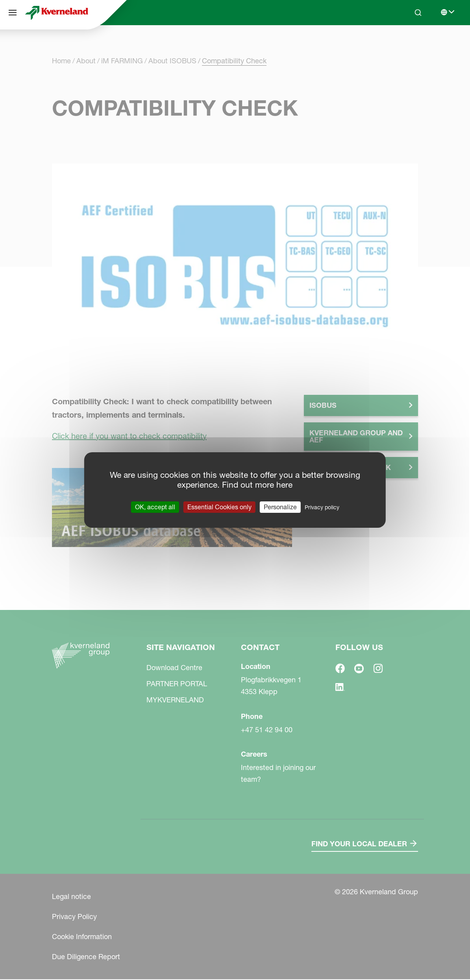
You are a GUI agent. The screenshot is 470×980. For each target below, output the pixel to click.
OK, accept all (155, 507)
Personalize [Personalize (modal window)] (280, 507)
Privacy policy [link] (322, 507)
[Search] (418, 13)
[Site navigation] (13, 13)
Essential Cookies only (219, 507)
